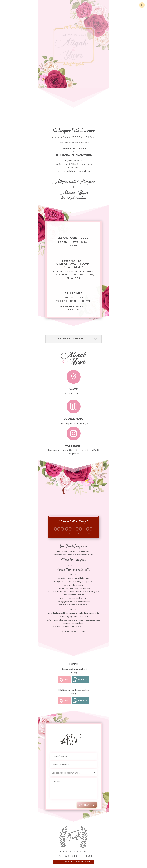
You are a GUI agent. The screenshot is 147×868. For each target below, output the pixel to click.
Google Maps (73, 417)
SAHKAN (91, 805)
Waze (74, 387)
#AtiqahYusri (74, 443)
